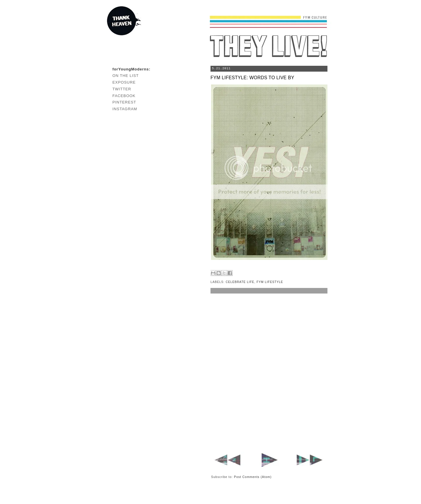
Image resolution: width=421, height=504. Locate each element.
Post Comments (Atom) (253, 477)
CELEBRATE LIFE (240, 282)
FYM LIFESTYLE (270, 282)
